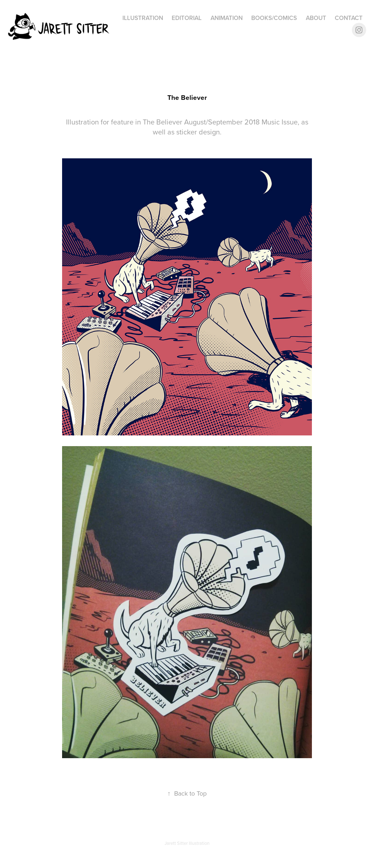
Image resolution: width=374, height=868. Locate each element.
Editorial (187, 18)
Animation (227, 18)
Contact (349, 18)
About (316, 18)
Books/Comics (274, 18)
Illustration (143, 18)
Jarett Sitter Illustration (187, 843)
